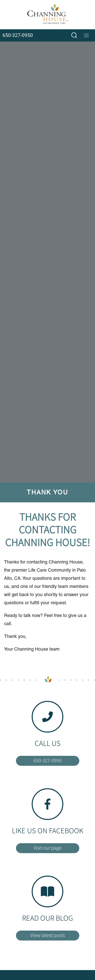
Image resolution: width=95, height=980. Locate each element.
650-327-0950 (48, 760)
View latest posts (48, 935)
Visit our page (48, 848)
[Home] (48, 15)
